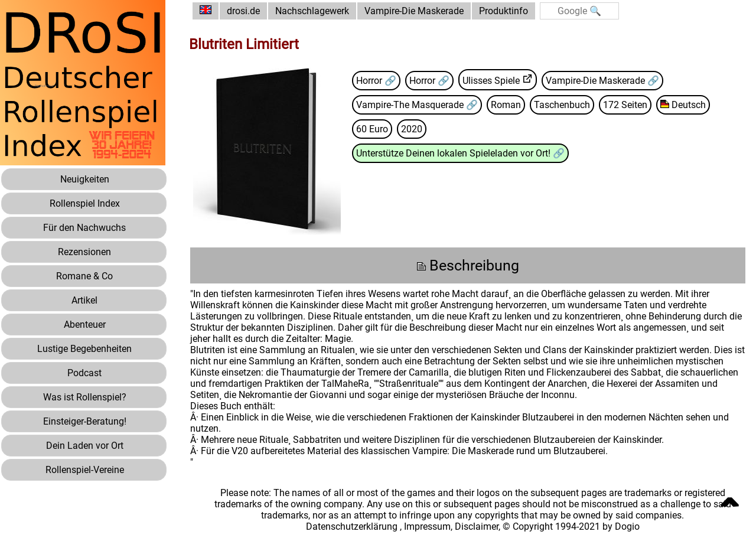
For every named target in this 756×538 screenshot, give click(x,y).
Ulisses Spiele (491, 81)
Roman (506, 105)
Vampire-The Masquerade (411, 105)
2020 (412, 129)
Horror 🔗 (376, 81)
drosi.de (243, 11)
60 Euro (372, 129)
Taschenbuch (562, 105)
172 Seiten (625, 105)
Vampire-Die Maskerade (414, 11)
